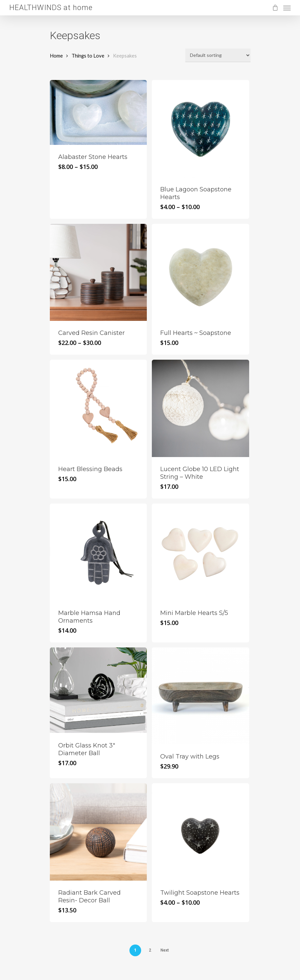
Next (165, 950)
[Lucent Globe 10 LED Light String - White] (201, 408)
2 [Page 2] (150, 950)
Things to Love (88, 56)
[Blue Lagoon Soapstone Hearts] (201, 129)
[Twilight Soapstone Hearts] (201, 832)
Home (56, 56)
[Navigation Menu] (287, 8)
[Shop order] (218, 55)
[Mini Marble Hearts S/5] (201, 552)
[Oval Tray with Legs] (201, 696)
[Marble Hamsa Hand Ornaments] (98, 552)
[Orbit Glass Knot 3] (98, 691)
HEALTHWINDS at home (51, 8)
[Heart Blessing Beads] (98, 408)
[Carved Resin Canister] (98, 273)
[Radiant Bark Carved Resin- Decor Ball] (98, 832)
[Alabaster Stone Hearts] (98, 112)
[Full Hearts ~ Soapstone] (201, 273)
